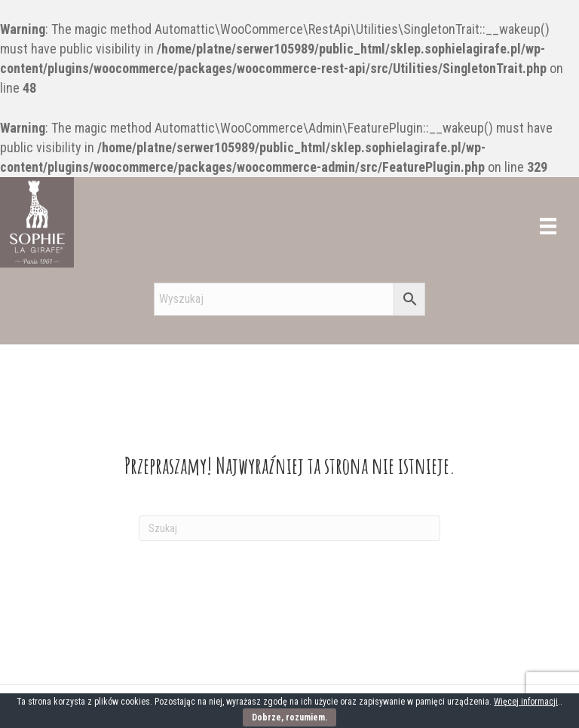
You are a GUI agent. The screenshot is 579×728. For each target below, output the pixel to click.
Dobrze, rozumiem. (289, 717)
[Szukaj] (289, 528)
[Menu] (548, 226)
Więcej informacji (526, 702)
